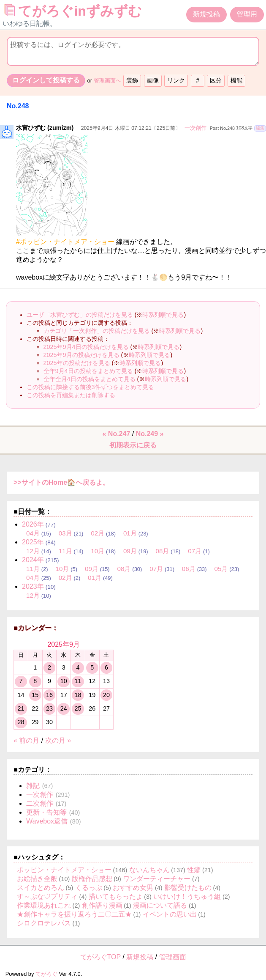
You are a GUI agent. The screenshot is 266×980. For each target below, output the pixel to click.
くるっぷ (89, 888)
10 (64, 681)
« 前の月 (26, 740)
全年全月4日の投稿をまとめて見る (90, 379)
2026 (33, 524)
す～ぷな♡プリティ (47, 896)
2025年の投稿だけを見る (77, 363)
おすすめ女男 (133, 888)
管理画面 (173, 957)
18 (78, 695)
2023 (33, 586)
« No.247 (117, 434)
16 (49, 695)
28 (21, 722)
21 (21, 708)
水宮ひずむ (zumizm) (45, 128)
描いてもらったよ (116, 896)
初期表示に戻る (133, 445)
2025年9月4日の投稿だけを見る (86, 347)
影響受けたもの (188, 888)
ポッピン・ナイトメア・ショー (64, 870)
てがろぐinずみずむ (75, 11)
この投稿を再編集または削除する (71, 395)
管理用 (247, 14)
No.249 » (150, 434)
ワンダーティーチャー (157, 879)
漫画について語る (160, 905)
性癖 (194, 870)
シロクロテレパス (44, 923)
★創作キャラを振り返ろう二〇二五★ (74, 914)
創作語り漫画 (102, 905)
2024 (33, 560)
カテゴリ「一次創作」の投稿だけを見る (97, 331)
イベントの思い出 (170, 914)
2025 (33, 542)
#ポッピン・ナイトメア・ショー (65, 242)
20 (106, 695)
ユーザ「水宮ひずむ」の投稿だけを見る (80, 315)
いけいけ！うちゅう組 (187, 896)
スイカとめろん (41, 888)
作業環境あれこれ (44, 905)
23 (49, 708)
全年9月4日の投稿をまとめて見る (88, 371)
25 (78, 708)
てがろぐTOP (100, 957)
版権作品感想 (92, 879)
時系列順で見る (163, 315)
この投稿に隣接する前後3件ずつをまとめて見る (90, 387)
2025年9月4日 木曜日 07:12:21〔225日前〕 (131, 128)
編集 (260, 128)
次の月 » (58, 740)
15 (35, 695)
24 (64, 708)
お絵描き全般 (37, 879)
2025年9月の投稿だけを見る (81, 355)
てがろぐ (46, 974)
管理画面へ (107, 81)
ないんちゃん (149, 870)
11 (78, 681)
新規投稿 (206, 14)
